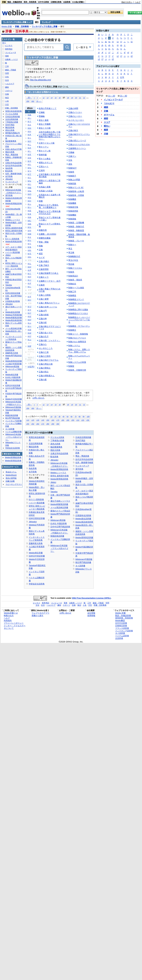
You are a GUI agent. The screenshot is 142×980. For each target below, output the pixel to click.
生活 (7, 80)
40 (64, 416)
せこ (29, 145)
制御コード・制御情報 (78, 334)
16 (60, 98)
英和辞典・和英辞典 (124, 618)
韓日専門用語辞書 (83, 562)
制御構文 (72, 330)
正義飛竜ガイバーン (77, 148)
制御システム (74, 346)
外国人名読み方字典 (13, 149)
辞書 (4, 2)
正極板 (42, 112)
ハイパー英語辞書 (37, 503)
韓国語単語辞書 (57, 536)
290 (53, 424)
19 (72, 98)
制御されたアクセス (77, 338)
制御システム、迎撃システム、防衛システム (79, 351)
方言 (7, 105)
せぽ (29, 346)
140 (43, 420)
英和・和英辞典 (30, 2)
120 (33, 420)
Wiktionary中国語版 (84, 559)
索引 (37, 22)
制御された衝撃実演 (77, 342)
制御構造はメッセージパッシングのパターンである (79, 320)
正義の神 (43, 319)
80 (80, 416)
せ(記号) (31, 367)
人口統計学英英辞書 (13, 364)
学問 (7, 73)
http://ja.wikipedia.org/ (40, 80)
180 (63, 420)
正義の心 (43, 344)
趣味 (7, 87)
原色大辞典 (55, 444)
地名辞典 (33, 468)
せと (29, 178)
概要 (106, 130)
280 (48, 424)
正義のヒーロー (75, 116)
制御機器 (72, 199)
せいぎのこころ (46, 348)
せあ (29, 115)
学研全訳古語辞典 (37, 584)
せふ (29, 204)
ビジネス (9, 46)
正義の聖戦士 (45, 368)
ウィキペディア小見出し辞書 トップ (17, 22)
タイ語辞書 (80, 566)
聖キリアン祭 (45, 151)
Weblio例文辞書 (36, 553)
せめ (29, 224)
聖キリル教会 (45, 159)
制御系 (71, 272)
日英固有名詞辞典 (83, 515)
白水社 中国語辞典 (59, 523)
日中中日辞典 (43, 2)
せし (29, 151)
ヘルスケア (10, 84)
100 (88, 416)
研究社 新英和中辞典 (14, 228)
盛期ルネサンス (46, 163)
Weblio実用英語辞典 (59, 479)
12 (44, 98)
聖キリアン (44, 147)
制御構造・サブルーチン (79, 326)
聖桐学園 (43, 155)
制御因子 (72, 176)
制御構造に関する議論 (78, 310)
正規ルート (44, 167)
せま (29, 214)
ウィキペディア (82, 466)
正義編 (71, 152)
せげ (29, 277)
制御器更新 (73, 211)
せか (29, 131)
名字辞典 (33, 472)
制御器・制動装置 (76, 230)
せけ (29, 141)
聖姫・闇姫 (44, 242)
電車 (7, 56)
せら (29, 240)
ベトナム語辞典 (122, 636)
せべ (29, 326)
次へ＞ (39, 101)
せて (29, 174)
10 (51, 416)
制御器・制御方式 (76, 227)
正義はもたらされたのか (79, 144)
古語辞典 (67, 2)
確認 (106, 107)
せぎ (29, 270)
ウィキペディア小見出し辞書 (45, 26)
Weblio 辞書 (7, 26)
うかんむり (109, 103)
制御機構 (72, 203)
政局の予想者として (48, 108)
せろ (29, 254)
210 (78, 420)
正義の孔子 (44, 337)
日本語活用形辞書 (83, 437)
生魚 (70, 160)
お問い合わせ (38, 398)
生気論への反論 (46, 191)
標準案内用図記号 (13, 133)
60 (72, 416)
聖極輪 (42, 116)
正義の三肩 (44, 352)
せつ (29, 171)
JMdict (53, 482)
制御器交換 (73, 207)
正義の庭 (43, 380)
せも (29, 227)
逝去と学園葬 (45, 124)
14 (52, 98)
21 (80, 98)
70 (75, 416)
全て (4, 43)
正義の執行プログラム (49, 360)
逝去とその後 (45, 128)
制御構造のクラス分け (78, 313)
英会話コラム (11, 472)
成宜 (41, 254)
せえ (29, 125)
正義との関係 (45, 295)
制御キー (72, 245)
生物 (7, 94)
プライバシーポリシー (14, 623)
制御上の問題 (74, 180)
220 (83, 420)
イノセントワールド (113, 100)
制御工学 (72, 292)
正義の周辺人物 (46, 364)
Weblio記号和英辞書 (13, 315)
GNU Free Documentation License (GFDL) (91, 598)
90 (84, 416)
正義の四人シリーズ (77, 141)
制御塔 (71, 172)
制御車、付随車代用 (77, 370)
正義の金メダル (46, 333)
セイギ (42, 257)
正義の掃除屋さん (47, 376)
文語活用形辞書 (36, 444)
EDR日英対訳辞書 (37, 518)
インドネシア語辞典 (124, 631)
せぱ (29, 333)
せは (29, 198)
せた (29, 164)
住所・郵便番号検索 (84, 463)
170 (58, 420)
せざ (29, 283)
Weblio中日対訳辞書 (13, 399)
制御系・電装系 (75, 280)
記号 (122, 77)
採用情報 (91, 616)
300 (33, 101)
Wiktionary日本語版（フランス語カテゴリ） (59, 548)
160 (53, 420)
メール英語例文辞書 (59, 508)
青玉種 (71, 253)
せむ (29, 221)
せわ (29, 257)
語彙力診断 (10, 481)
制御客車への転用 (76, 191)
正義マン (72, 156)
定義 (106, 111)
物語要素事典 (56, 447)
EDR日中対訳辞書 (37, 556)
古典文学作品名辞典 (59, 453)
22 (84, 98)
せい (29, 118)
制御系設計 (73, 276)
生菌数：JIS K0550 (47, 234)
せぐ (29, 274)
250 (33, 424)
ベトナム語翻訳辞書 (13, 432)
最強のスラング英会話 (60, 511)
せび (29, 320)
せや (29, 231)
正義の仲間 (73, 108)
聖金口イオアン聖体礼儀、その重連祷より (49, 206)
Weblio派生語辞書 (83, 519)
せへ (29, 207)
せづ (29, 307)
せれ (29, 250)
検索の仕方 (9, 616)
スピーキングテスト (14, 484)
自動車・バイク (12, 59)
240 (28, 424)
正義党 (42, 285)
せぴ (29, 336)
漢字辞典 (79, 469)
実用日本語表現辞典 (13, 111)
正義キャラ (44, 277)
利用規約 (8, 621)
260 (38, 424)
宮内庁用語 (80, 441)
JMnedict (33, 522)
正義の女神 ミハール (48, 307)
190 (68, 420)
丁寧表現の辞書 (57, 441)
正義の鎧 (43, 323)
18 (68, 98)
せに (29, 184)
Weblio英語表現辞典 (84, 522)
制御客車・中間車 (76, 195)
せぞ (29, 297)
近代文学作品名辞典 (84, 459)
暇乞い (107, 126)
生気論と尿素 (45, 187)
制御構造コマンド (76, 299)
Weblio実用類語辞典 (59, 469)
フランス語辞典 (122, 628)
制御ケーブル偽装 (76, 288)
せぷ (29, 340)
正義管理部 (44, 269)
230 (88, 420)
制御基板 (72, 219)
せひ (29, 201)
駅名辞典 (54, 457)
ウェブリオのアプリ (40, 613)
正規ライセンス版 (47, 143)
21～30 (124, 96)
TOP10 (100, 96)
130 (38, 420)
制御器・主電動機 (76, 223)
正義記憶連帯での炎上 (49, 273)
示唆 (106, 134)
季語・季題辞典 (82, 456)
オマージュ (109, 115)
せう (29, 121)
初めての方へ (127, 2)
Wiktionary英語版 (58, 520)
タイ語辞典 (120, 633)
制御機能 (72, 215)
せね (29, 191)
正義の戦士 (44, 372)
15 (56, 98)
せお (29, 128)
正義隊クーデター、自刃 (50, 281)
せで (29, 310)
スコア (107, 122)
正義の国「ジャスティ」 (50, 340)
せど (29, 313)
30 (59, 416)
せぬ (29, 188)
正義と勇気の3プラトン (49, 303)
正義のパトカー (75, 112)
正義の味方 (73, 130)
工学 (7, 66)
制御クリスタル (75, 268)
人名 (7, 101)
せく (29, 138)
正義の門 (43, 311)
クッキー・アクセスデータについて (15, 627)
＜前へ (29, 98)
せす (29, 155)
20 (76, 98)
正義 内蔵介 (44, 261)
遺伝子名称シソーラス (60, 501)
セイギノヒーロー (76, 120)
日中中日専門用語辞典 (60, 527)
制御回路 (72, 184)
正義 (41, 250)
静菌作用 (43, 230)
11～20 (112, 96)
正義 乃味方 (44, 265)
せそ (29, 161)
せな (29, 181)
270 (43, 424)
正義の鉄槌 (44, 315)
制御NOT (72, 168)
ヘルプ (138, 2)
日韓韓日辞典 (56, 2)
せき (29, 135)
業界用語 (9, 49)
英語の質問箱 (11, 478)
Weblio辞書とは (11, 613)
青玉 (70, 249)
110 (28, 420)
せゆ (29, 234)
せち (29, 168)
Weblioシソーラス (58, 473)
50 (67, 416)
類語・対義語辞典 (15, 2)
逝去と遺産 (44, 120)
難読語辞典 (34, 447)
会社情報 (91, 613)
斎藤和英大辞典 (36, 543)
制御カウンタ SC (76, 187)
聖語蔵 (71, 264)
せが (29, 267)
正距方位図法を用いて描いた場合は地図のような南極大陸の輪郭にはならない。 (50, 136)
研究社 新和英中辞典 (60, 476)
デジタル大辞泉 (57, 437)
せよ (29, 237)
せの (29, 194)
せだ (29, 300)
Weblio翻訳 (120, 621)
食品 (7, 98)
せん (29, 264)
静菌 (41, 201)
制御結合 (72, 284)
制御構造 (72, 296)
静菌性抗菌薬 (45, 238)
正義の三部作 (45, 356)
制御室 (71, 366)
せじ (29, 287)
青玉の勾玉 (73, 260)
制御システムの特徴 (77, 362)
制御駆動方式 (74, 256)
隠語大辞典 (55, 450)
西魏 (41, 246)
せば (29, 316)
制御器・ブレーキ (76, 241)
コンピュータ (11, 53)
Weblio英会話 (11, 475)
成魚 (70, 164)
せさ (29, 148)
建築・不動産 (11, 70)
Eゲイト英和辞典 (36, 500)
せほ (29, 211)
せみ (29, 217)
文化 (7, 77)
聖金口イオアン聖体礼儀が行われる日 (50, 213)
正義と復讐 (44, 299)
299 (28, 101)
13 (48, 98)
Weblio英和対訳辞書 (84, 538)
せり (29, 244)
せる (29, 247)
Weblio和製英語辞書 (59, 504)
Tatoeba (54, 492)
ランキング (46, 22)
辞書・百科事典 (22, 26)
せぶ (29, 323)
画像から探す (38, 616)
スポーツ (9, 91)
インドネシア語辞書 (13, 421)
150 (48, 420)
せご (29, 280)
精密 (106, 118)
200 (73, 420)
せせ (29, 158)
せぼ (29, 330)
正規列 (42, 170)
